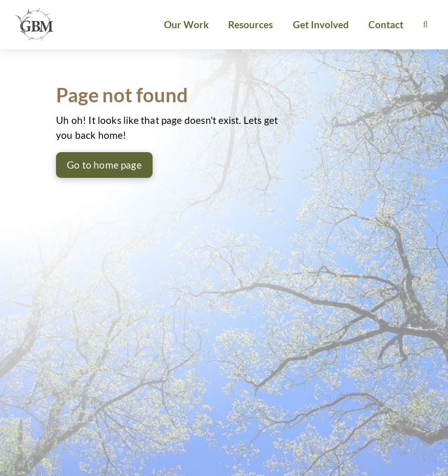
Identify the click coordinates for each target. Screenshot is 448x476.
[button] (425, 25)
